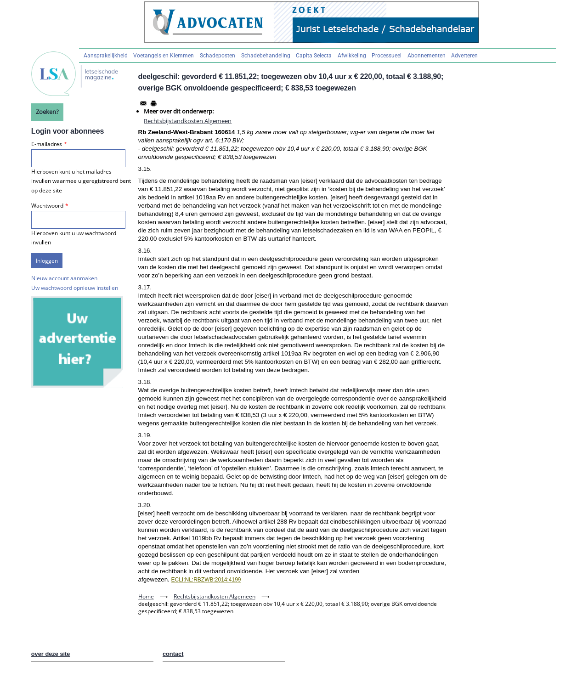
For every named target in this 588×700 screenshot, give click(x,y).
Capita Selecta (314, 56)
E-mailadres (47, 144)
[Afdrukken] (153, 103)
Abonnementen (427, 56)
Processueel (387, 56)
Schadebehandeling (266, 56)
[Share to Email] (143, 103)
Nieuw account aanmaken (64, 278)
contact (173, 654)
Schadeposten (218, 56)
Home (146, 596)
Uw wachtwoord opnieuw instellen (75, 288)
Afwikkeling (352, 56)
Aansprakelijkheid (106, 56)
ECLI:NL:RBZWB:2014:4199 (206, 580)
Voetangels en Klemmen (164, 56)
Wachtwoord (47, 206)
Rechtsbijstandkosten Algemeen (188, 121)
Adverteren (464, 56)
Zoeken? (47, 112)
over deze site (51, 654)
